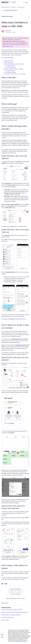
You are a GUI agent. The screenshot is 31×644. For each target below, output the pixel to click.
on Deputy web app (10, 66)
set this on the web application (17, 316)
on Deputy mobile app (11, 67)
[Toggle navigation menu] (24, 2)
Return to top (5, 603)
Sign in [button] (27, 2)
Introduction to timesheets (7, 617)
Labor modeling (5, 620)
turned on (9, 339)
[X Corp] (4, 584)
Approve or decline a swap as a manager (14, 69)
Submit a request (21, 598)
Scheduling (13, 7)
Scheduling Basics (21, 7)
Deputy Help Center (5, 7)
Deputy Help (8, 31)
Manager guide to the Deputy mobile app (11, 615)
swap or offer (5, 336)
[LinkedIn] (6, 584)
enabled (6, 572)
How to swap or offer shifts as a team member (15, 74)
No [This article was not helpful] (19, 592)
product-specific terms (23, 641)
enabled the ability (13, 331)
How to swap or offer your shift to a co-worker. (15, 579)
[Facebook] (2, 584)
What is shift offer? (9, 61)
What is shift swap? (9, 62)
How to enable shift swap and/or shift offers (14, 64)
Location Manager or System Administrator (11, 55)
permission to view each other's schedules (20, 277)
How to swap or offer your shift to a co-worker (12, 610)
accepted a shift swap (20, 341)
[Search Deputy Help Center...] (15, 10)
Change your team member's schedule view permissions (15, 612)
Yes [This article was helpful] (12, 592)
